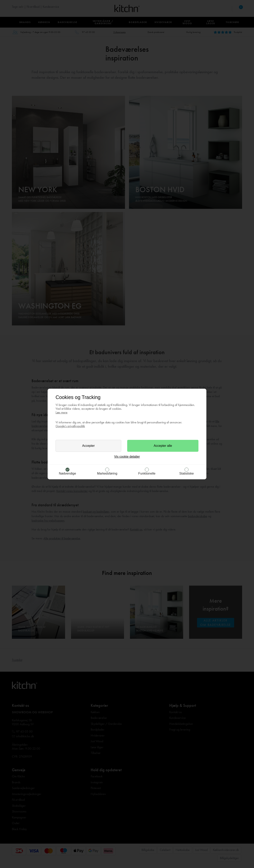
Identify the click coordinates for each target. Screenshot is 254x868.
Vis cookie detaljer (127, 457)
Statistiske (187, 473)
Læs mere (62, 412)
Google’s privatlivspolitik (70, 426)
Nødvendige (67, 473)
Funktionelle (147, 473)
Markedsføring (107, 473)
